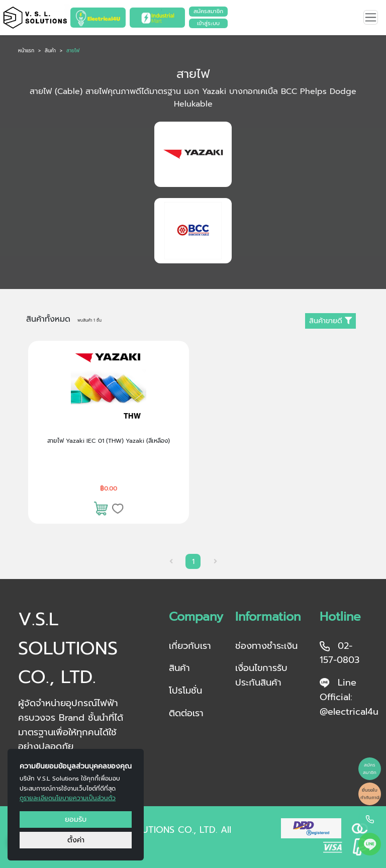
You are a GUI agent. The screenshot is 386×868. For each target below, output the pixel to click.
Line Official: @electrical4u (347, 697)
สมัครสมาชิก (208, 11)
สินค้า (50, 51)
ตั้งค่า (76, 840)
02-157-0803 (340, 653)
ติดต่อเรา (186, 713)
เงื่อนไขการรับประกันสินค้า (261, 675)
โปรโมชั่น (185, 691)
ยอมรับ (76, 819)
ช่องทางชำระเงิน (266, 646)
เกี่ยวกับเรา (190, 646)
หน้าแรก (26, 51)
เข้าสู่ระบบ (208, 23)
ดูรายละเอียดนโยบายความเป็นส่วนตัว (68, 798)
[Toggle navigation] (371, 17)
